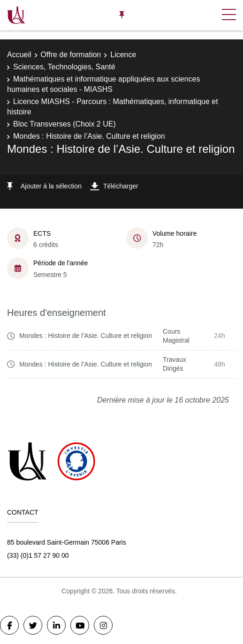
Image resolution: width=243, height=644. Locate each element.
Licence (123, 55)
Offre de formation (71, 55)
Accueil (19, 55)
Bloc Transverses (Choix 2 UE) (65, 124)
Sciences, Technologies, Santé (64, 67)
